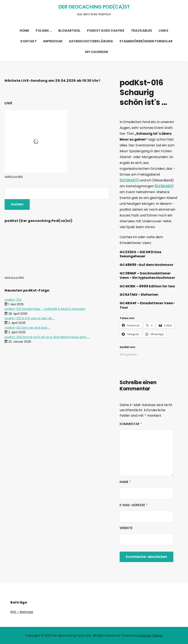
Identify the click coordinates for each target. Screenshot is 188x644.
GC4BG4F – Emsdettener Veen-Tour (147, 305)
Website (126, 528)
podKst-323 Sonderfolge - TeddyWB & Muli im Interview (45, 309)
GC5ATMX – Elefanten (139, 295)
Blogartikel (69, 31)
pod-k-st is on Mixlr (14, 277)
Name (125, 482)
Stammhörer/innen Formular (146, 41)
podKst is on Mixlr (14, 176)
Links (164, 31)
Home (24, 31)
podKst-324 (13, 300)
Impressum (53, 41)
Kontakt (29, 41)
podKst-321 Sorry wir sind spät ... (27, 328)
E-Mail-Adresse (134, 505)
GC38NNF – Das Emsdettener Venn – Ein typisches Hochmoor (147, 275)
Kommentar (131, 424)
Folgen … (44, 31)
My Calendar (97, 52)
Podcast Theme (151, 635)
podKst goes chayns (106, 31)
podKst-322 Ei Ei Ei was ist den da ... (30, 318)
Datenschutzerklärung (91, 41)
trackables (141, 31)
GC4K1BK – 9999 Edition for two (147, 286)
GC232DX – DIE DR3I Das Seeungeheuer (140, 254)
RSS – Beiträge (22, 612)
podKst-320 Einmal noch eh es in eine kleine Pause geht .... (47, 337)
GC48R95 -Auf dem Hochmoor (146, 265)
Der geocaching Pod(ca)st (94, 7)
